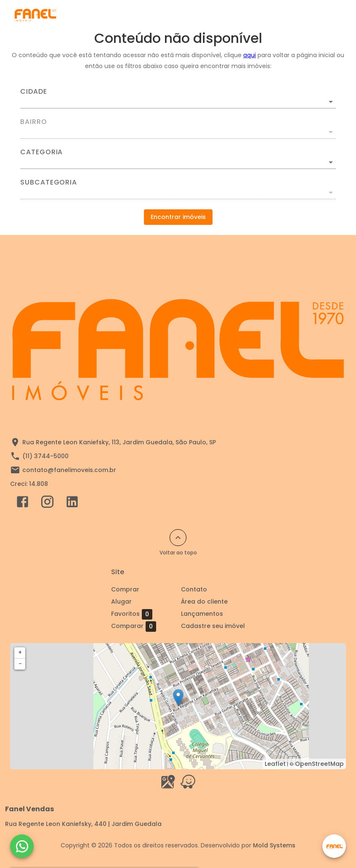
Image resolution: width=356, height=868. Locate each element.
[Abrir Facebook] (23, 504)
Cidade (34, 92)
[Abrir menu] (328, 15)
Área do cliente (204, 602)
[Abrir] (331, 102)
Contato (194, 589)
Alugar (121, 602)
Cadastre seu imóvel (213, 626)
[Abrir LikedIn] (72, 504)
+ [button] (20, 652)
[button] (178, 162)
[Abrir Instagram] (47, 504)
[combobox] (178, 98)
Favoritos (132, 614)
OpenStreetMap (319, 764)
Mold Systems (274, 845)
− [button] (20, 664)
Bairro (34, 122)
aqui (250, 55)
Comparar (134, 626)
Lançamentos (202, 614)
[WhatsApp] (22, 846)
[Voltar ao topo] (178, 538)
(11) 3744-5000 (45, 456)
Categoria (41, 152)
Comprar (125, 589)
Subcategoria (49, 182)
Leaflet (275, 764)
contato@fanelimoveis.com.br (69, 470)
